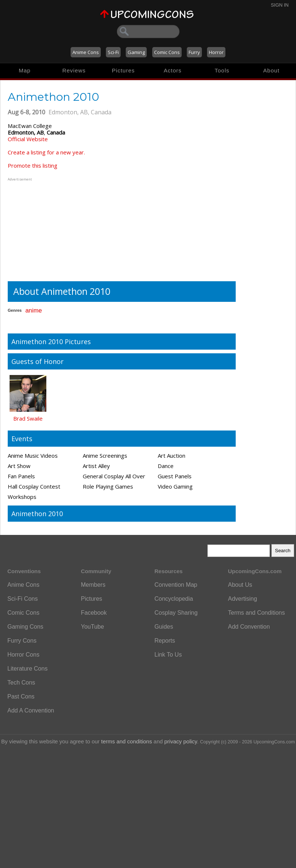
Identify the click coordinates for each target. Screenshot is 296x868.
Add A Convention (31, 710)
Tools (222, 70)
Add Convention (249, 627)
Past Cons (21, 696)
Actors (173, 70)
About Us (240, 585)
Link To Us (168, 655)
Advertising (242, 599)
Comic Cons (167, 52)
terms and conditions (126, 741)
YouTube (92, 627)
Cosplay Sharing (176, 613)
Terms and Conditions (256, 613)
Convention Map (176, 585)
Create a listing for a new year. (46, 152)
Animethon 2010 (37, 514)
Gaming (136, 52)
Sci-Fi (113, 52)
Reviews (74, 70)
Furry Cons (22, 641)
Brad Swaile (28, 418)
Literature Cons (27, 669)
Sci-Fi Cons (23, 599)
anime (34, 310)
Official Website (28, 139)
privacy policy (181, 741)
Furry (194, 52)
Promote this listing (33, 165)
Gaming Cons (25, 627)
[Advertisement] (54, 229)
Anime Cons (86, 52)
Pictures (123, 70)
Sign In (280, 5)
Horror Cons (23, 655)
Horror (216, 52)
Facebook (94, 613)
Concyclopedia (174, 599)
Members (93, 585)
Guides (164, 627)
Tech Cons (21, 683)
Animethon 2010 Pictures (51, 342)
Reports (165, 641)
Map (25, 70)
